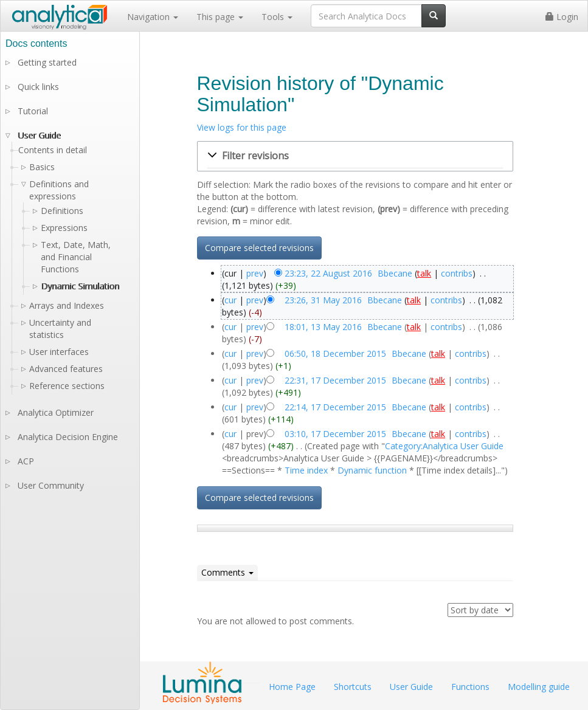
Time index (306, 470)
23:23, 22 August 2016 (328, 273)
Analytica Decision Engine (68, 437)
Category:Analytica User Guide (444, 446)
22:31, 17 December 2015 (335, 380)
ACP (26, 461)
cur (230, 300)
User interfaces (59, 352)
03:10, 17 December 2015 (335, 434)
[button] (355, 156)
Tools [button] (277, 17)
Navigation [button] (153, 17)
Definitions (62, 211)
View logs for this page (242, 127)
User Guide (39, 135)
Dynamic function (372, 470)
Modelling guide (539, 687)
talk (424, 273)
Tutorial (33, 111)
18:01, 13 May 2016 (323, 327)
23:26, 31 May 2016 (323, 300)
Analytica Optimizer (56, 412)
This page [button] (220, 17)
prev (255, 273)
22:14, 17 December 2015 (335, 407)
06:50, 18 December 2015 (335, 353)
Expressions (64, 228)
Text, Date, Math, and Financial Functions (76, 257)
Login (562, 17)
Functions (470, 687)
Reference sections (67, 386)
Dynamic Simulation (80, 286)
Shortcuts (353, 687)
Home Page (292, 687)
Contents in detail (53, 150)
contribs (457, 273)
